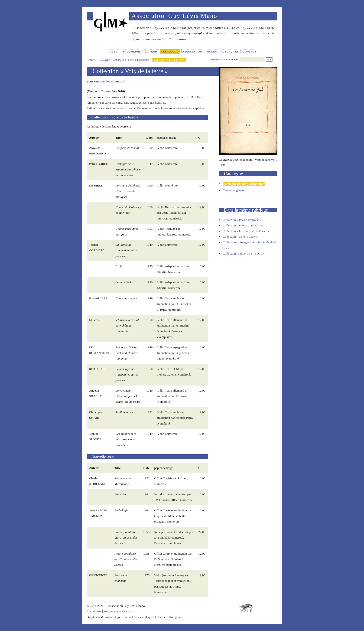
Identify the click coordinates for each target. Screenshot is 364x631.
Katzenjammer (176, 617)
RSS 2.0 (127, 611)
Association (193, 52)
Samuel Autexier (134, 617)
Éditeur (151, 52)
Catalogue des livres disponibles (131, 60)
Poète (113, 52)
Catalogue (170, 52)
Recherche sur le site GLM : (225, 59)
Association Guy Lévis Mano (174, 16)
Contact (249, 52)
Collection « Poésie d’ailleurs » (242, 225)
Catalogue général (234, 190)
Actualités (230, 52)
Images (212, 52)
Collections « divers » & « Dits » (244, 253)
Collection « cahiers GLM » (240, 237)
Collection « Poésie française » (242, 220)
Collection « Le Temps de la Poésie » (246, 231)
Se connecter (112, 611)
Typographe (131, 52)
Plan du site (94, 611)
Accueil (91, 60)
